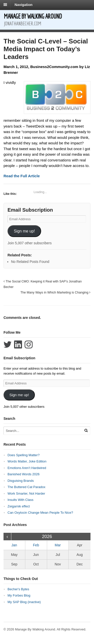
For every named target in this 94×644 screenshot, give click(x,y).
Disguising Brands (21, 481)
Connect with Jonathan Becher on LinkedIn (18, 344)
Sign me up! (24, 231)
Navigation (24, 5)
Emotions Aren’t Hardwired (27, 468)
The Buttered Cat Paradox (26, 487)
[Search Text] (42, 431)
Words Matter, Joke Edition (27, 461)
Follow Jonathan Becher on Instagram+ (29, 344)
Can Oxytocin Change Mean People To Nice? (40, 513)
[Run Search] (86, 430)
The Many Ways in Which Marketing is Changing (55, 292)
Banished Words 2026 (24, 474)
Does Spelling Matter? (24, 455)
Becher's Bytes (18, 589)
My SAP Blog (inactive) (24, 602)
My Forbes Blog (19, 595)
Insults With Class (20, 500)
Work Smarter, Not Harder (26, 493)
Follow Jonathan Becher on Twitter (8, 344)
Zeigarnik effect (19, 506)
